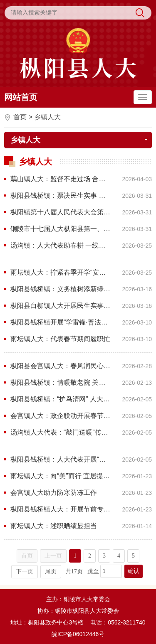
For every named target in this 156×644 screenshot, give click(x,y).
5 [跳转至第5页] (133, 556)
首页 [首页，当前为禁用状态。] (27, 556)
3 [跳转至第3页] (104, 556)
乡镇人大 (47, 117)
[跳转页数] (111, 571)
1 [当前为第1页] (75, 556)
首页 (20, 117)
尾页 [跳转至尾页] (51, 571)
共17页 (74, 571)
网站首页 (21, 97)
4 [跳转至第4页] (119, 556)
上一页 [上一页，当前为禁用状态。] (53, 556)
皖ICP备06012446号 (78, 634)
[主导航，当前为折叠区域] (143, 97)
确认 (134, 571)
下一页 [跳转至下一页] (25, 571)
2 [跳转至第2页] (90, 556)
